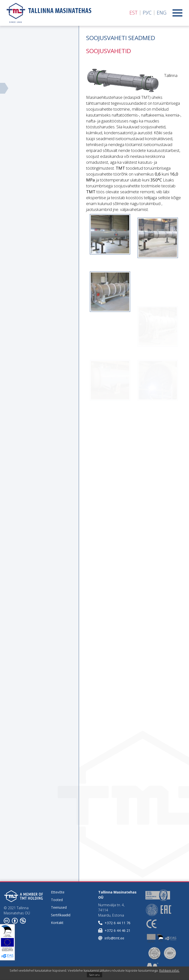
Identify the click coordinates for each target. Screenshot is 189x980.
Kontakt (57, 923)
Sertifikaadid (61, 915)
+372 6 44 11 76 (118, 923)
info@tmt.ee (114, 938)
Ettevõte (58, 892)
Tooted (57, 900)
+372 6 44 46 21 (118, 930)
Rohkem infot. (169, 970)
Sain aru (94, 975)
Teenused (59, 907)
